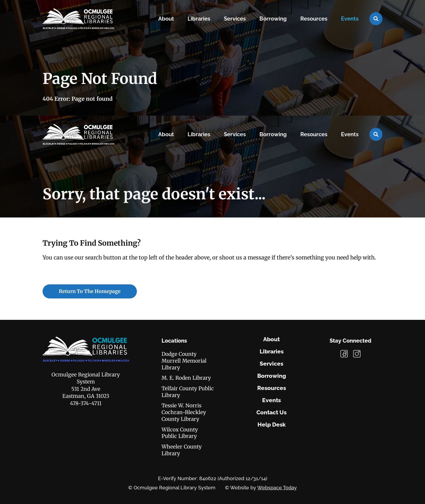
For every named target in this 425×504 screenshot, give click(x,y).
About (271, 339)
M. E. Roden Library (186, 378)
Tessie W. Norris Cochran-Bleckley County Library (184, 412)
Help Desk (272, 425)
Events (271, 400)
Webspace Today (277, 488)
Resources (272, 388)
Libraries (272, 352)
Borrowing (272, 376)
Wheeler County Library (182, 450)
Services (271, 364)
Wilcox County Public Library (180, 433)
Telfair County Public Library (188, 392)
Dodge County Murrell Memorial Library (184, 361)
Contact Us (271, 412)
